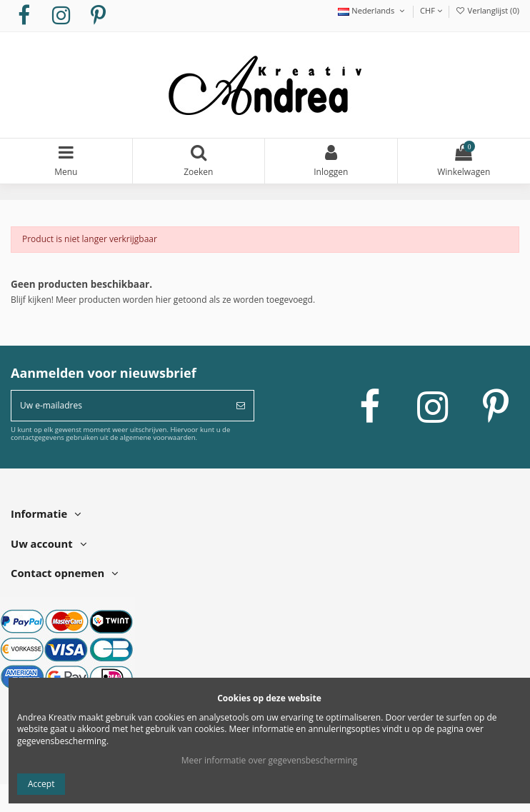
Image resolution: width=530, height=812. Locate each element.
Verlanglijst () (487, 10)
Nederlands (372, 10)
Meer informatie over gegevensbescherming (270, 760)
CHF (431, 10)
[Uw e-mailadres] (120, 406)
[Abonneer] (241, 406)
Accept (41, 784)
